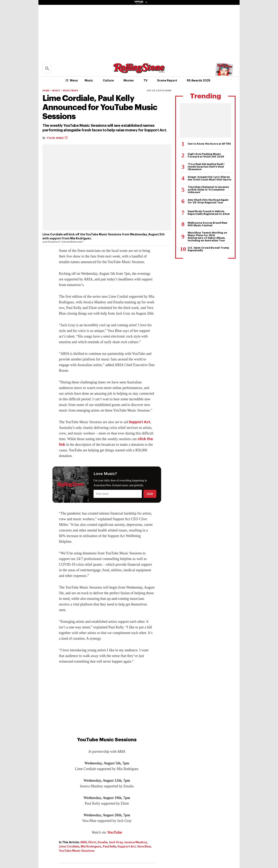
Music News (71, 91)
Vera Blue (144, 846)
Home (46, 91)
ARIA (84, 842)
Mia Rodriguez (91, 846)
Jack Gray (116, 842)
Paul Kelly (109, 846)
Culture (108, 80)
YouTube (114, 832)
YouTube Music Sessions (77, 851)
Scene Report (167, 80)
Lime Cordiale (69, 846)
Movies (129, 80)
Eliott (92, 842)
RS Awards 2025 (199, 80)
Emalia (103, 842)
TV (145, 80)
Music (89, 80)
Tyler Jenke (57, 138)
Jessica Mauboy (135, 842)
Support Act (140, 422)
